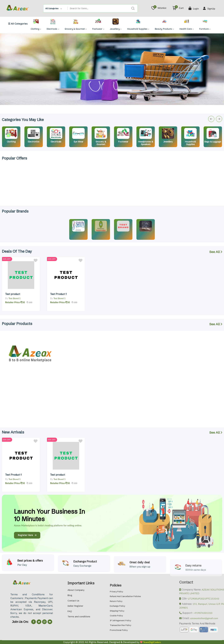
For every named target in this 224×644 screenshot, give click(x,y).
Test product (13, 294)
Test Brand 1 (15, 298)
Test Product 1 (58, 294)
